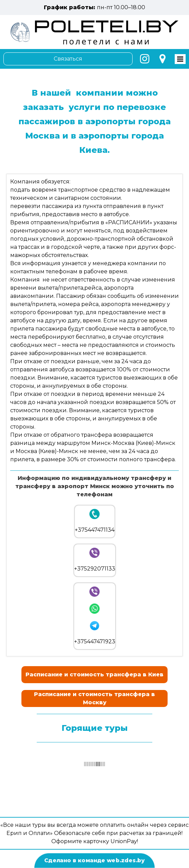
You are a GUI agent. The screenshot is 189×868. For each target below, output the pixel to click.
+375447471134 (95, 530)
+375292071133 (95, 569)
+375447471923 (95, 641)
